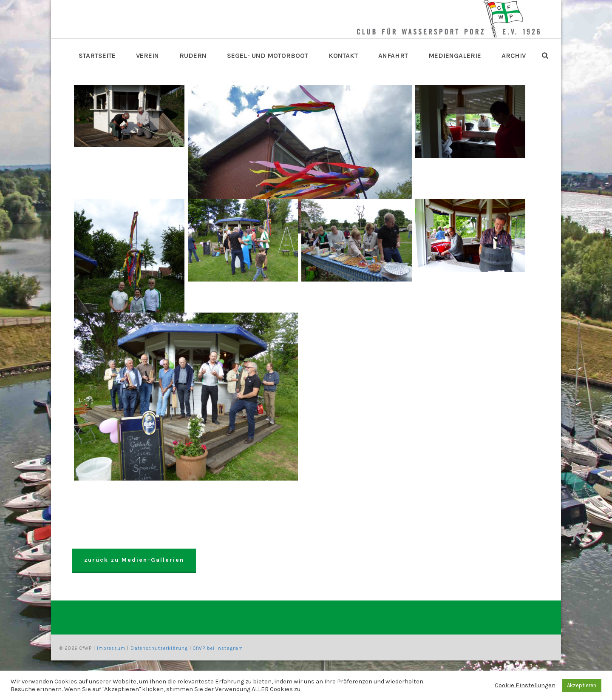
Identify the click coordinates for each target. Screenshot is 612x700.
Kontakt (343, 55)
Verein (147, 55)
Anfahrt (393, 55)
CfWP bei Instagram (218, 648)
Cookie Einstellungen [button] (525, 685)
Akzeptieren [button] (582, 685)
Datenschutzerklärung (159, 648)
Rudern (193, 55)
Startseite (97, 55)
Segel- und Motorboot (268, 55)
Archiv (514, 55)
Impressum (111, 648)
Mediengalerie (455, 55)
